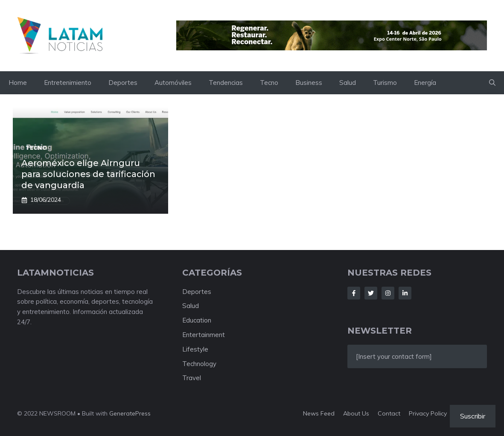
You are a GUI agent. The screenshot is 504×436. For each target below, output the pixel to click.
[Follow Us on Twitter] (371, 293)
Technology (199, 364)
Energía (425, 83)
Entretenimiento (68, 83)
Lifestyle (195, 349)
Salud (348, 83)
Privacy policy (428, 413)
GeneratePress (130, 413)
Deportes (123, 83)
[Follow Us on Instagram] (388, 293)
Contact (389, 413)
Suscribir (473, 416)
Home (18, 83)
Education (197, 320)
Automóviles (173, 83)
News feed (319, 413)
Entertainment (204, 335)
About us (356, 413)
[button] (492, 83)
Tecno (269, 83)
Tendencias (226, 83)
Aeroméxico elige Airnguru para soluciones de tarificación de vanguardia (88, 174)
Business (309, 83)
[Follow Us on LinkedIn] (405, 293)
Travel (192, 378)
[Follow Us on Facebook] (354, 293)
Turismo (385, 83)
